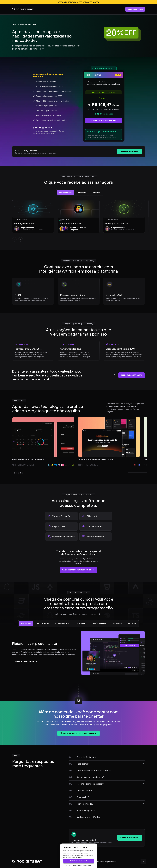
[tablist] (80, 192)
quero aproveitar (135, 9)
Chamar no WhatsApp (130, 152)
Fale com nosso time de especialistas (78, 733)
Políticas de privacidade (107, 862)
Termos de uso (88, 862)
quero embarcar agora (132, 375)
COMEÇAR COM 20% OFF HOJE (104, 121)
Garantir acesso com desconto (78, 570)
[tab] (66, 192)
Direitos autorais (73, 862)
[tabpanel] (81, 221)
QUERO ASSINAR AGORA (26, 661)
